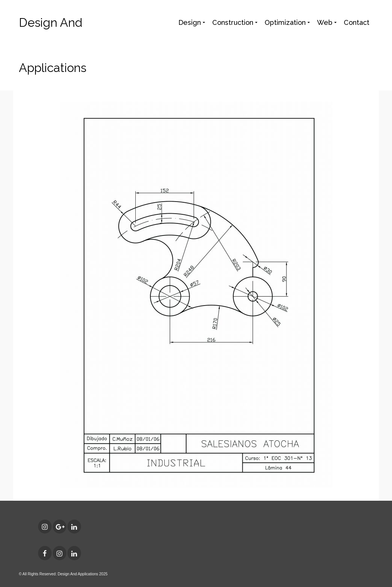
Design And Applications (53, 45)
